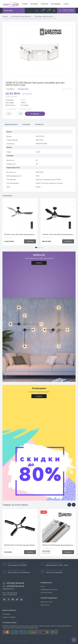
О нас (43, 586)
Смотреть (39, 263)
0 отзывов (10, 89)
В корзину (33, 114)
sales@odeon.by (8, 589)
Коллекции (6, 614)
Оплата (25, 4)
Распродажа (56, 4)
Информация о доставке (49, 589)
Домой (5, 16)
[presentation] (69, 505)
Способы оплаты (46, 592)
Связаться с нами (47, 602)
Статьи (66, 4)
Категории (9, 10)
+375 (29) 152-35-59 (13, 586)
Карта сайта (45, 605)
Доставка (34, 4)
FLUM (23, 100)
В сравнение (25, 109)
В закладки (11, 109)
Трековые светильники (44, 16)
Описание (27, 124)
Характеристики (11, 124)
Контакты (44, 4)
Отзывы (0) (40, 124)
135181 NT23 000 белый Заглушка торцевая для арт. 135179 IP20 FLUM (30, 18)
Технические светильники (21, 16)
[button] (36, 247)
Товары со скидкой (9, 617)
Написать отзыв (23, 89)
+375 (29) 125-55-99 (13, 583)
